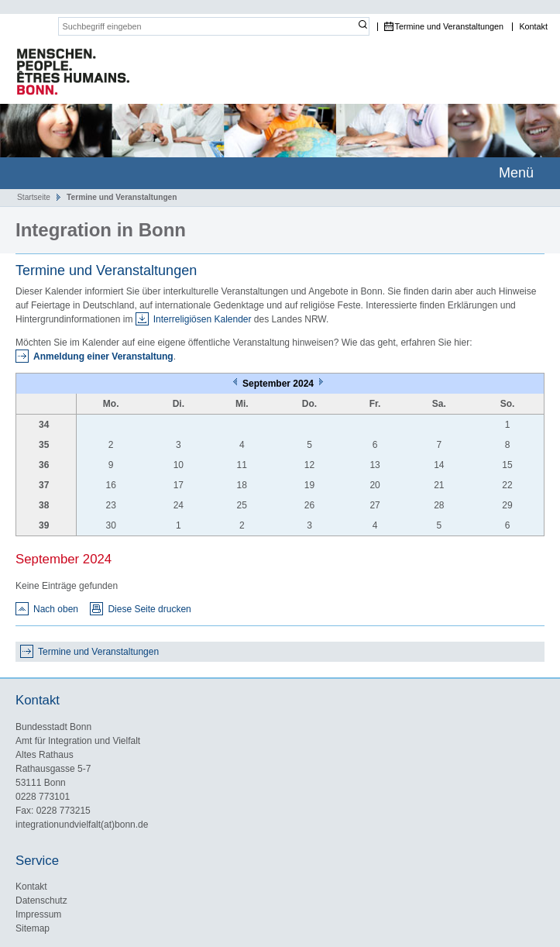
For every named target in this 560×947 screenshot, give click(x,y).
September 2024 (279, 384)
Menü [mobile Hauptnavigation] (516, 173)
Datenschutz (41, 901)
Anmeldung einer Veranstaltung (103, 356)
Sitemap (33, 928)
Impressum (38, 914)
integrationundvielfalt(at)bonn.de (82, 825)
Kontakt (533, 27)
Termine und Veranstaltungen (449, 27)
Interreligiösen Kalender (203, 319)
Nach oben (56, 609)
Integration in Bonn (101, 230)
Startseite (34, 197)
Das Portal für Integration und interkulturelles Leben (66, 73)
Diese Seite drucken (149, 609)
